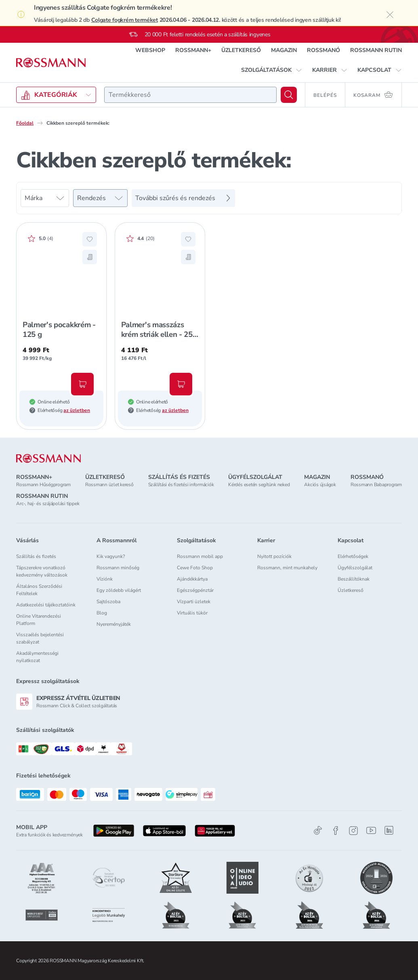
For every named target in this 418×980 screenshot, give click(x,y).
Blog (102, 613)
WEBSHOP (150, 50)
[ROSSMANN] (48, 459)
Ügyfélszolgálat (355, 568)
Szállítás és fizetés (36, 556)
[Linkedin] (389, 830)
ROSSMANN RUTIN (376, 50)
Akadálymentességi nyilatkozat (37, 657)
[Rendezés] (100, 198)
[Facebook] (336, 831)
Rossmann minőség (118, 568)
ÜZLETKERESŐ (241, 50)
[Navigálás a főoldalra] (51, 63)
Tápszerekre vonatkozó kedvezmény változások (42, 571)
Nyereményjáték (114, 624)
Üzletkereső (351, 590)
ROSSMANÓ (323, 50)
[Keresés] (289, 95)
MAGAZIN (284, 50)
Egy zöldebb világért (119, 590)
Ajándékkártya (192, 579)
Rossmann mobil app (200, 556)
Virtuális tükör (192, 613)
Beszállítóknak (354, 579)
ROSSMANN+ (193, 50)
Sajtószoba (108, 602)
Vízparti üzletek (194, 602)
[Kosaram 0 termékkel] (374, 95)
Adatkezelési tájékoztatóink (46, 605)
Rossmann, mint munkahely (287, 568)
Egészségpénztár (195, 590)
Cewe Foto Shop (195, 568)
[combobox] (190, 95)
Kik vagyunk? (111, 556)
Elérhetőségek (353, 556)
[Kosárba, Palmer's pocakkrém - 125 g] (82, 384)
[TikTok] (318, 831)
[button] (272, 70)
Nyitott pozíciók (274, 556)
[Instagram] (353, 831)
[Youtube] (371, 831)
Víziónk (105, 579)
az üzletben (77, 410)
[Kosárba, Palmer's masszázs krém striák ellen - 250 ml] (181, 384)
